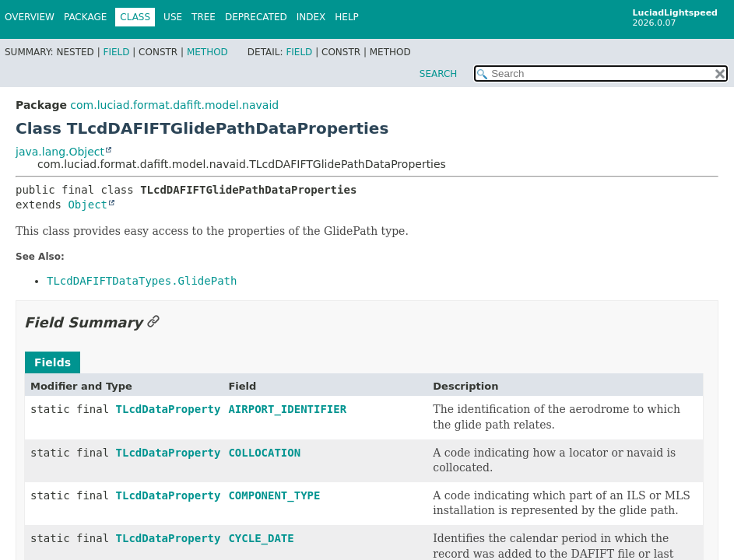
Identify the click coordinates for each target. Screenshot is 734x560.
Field (116, 52)
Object (88, 205)
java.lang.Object (60, 152)
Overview (30, 17)
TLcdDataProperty (169, 409)
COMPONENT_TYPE (274, 495)
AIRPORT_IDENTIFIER (287, 409)
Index (311, 17)
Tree (204, 17)
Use (173, 17)
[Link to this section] (153, 322)
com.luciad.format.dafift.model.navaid (174, 105)
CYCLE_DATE (261, 538)
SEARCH (439, 74)
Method (207, 52)
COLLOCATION (264, 453)
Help (347, 17)
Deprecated (256, 17)
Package (85, 17)
